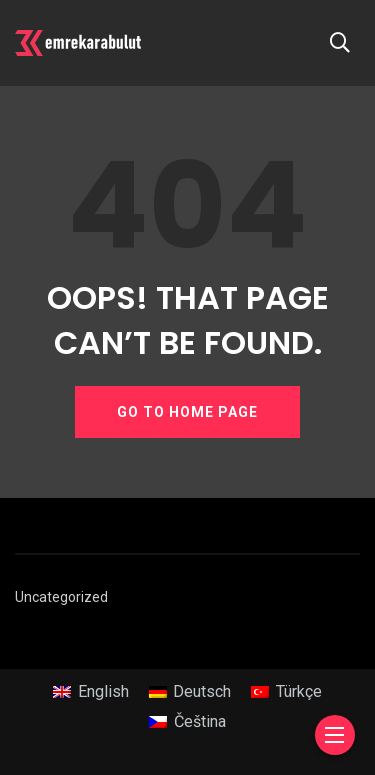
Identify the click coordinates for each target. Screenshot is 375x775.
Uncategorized (61, 597)
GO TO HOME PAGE (187, 412)
